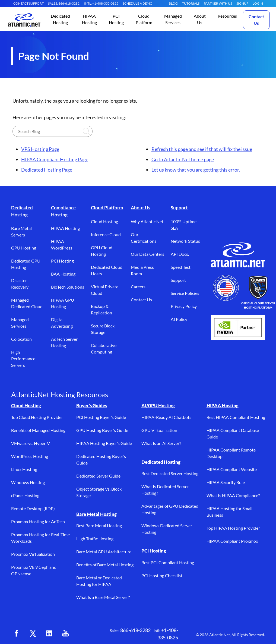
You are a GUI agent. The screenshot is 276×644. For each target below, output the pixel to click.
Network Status (185, 241)
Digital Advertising (62, 323)
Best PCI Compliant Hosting (168, 562)
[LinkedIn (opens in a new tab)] (49, 633)
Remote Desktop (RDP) (33, 508)
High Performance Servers (23, 359)
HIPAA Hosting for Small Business (229, 512)
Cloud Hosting (104, 221)
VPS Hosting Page (40, 149)
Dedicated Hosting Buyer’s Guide (101, 460)
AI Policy (179, 319)
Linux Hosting (24, 469)
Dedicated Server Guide (98, 476)
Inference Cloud (106, 234)
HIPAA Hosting (65, 228)
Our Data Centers (147, 254)
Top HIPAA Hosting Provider (233, 528)
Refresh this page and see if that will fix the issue (202, 149)
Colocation (21, 339)
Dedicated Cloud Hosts (107, 270)
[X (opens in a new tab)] (33, 633)
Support (179, 208)
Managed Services (20, 323)
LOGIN (258, 3)
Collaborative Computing (104, 348)
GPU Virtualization (159, 430)
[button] (60, 20)
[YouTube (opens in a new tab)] (65, 633)
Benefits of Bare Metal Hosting (105, 565)
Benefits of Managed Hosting (38, 430)
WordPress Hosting (30, 456)
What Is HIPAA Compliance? (233, 495)
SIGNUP (242, 3)
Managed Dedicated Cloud (27, 303)
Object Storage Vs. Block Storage (99, 492)
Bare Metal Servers (21, 231)
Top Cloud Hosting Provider (37, 417)
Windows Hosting (28, 482)
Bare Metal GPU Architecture (104, 552)
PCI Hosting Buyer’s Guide (101, 417)
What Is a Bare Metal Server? (103, 597)
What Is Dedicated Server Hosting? (165, 490)
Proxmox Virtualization (33, 554)
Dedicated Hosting (22, 211)
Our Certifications (144, 238)
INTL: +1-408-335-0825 (101, 3)
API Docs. (180, 254)
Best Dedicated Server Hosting (170, 473)
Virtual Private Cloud (105, 290)
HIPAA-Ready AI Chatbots (166, 417)
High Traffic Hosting (95, 539)
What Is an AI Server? (161, 443)
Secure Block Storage (103, 329)
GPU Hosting (24, 248)
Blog (173, 3)
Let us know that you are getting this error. (196, 170)
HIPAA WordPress (62, 244)
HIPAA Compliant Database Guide (233, 433)
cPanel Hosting (25, 495)
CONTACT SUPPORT (28, 3)
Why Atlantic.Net (147, 221)
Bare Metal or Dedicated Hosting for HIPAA (99, 581)
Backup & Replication (101, 309)
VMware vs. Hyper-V (31, 443)
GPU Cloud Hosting (102, 251)
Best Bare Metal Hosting (99, 525)
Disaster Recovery (20, 284)
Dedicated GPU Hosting (26, 264)
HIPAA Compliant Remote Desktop (231, 453)
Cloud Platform (107, 208)
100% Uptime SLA (184, 225)
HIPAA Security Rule (226, 482)
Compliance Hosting (63, 211)
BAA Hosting (63, 274)
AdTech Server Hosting (64, 342)
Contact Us (256, 20)
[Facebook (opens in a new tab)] (17, 633)
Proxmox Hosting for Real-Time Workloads (40, 538)
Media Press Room (142, 270)
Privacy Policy (184, 306)
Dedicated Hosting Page (47, 170)
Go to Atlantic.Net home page (183, 159)
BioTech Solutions (68, 287)
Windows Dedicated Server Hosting (167, 529)
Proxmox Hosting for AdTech (38, 521)
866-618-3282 (135, 630)
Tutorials (191, 3)
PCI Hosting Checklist (162, 575)
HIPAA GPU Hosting (63, 303)
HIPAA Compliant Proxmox (232, 541)
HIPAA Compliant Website (232, 469)
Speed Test (181, 267)
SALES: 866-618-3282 (64, 3)
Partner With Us (218, 3)
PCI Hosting (62, 261)
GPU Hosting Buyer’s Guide (102, 430)
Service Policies (185, 293)
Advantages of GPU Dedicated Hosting (170, 509)
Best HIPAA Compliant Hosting (236, 417)
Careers (138, 287)
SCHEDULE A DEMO (138, 3)
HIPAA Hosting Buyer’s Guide (104, 443)
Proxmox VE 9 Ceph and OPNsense (34, 570)
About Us (140, 208)
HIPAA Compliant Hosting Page (55, 159)
